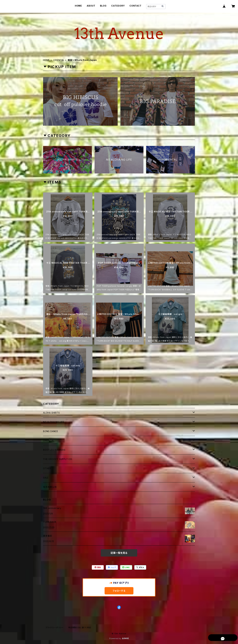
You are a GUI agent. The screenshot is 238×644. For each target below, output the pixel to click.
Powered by (119, 638)
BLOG (103, 6)
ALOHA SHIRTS (51, 413)
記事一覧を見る (119, 553)
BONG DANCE (51, 431)
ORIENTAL (59, 60)
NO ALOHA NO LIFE (54, 422)
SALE (46, 478)
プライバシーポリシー (54, 627)
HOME (78, 6)
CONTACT (135, 6)
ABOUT (91, 6)
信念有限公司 (50, 487)
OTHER (47, 468)
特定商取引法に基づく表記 (80, 627)
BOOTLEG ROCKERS (54, 450)
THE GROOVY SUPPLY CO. (58, 459)
